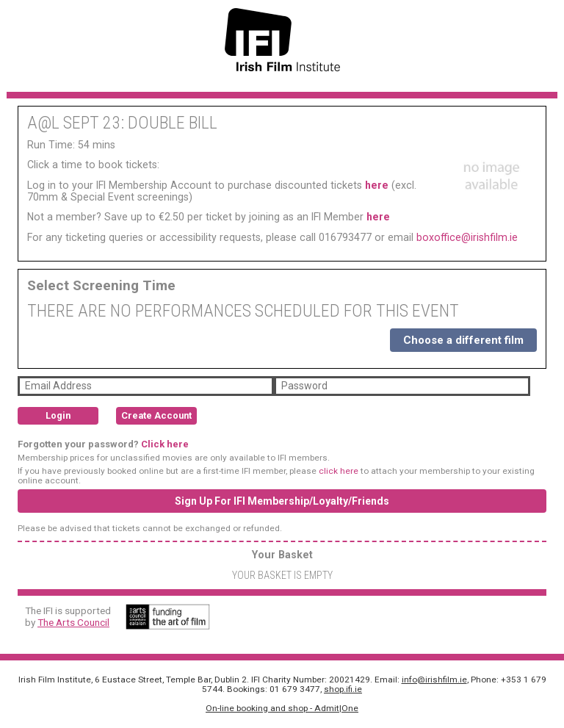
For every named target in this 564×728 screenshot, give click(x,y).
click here (339, 471)
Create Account (156, 415)
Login (58, 415)
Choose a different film (463, 340)
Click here (165, 444)
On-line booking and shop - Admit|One (282, 708)
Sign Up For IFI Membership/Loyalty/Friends (282, 501)
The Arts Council (73, 622)
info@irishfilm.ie (434, 680)
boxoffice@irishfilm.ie (467, 237)
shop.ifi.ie (343, 689)
